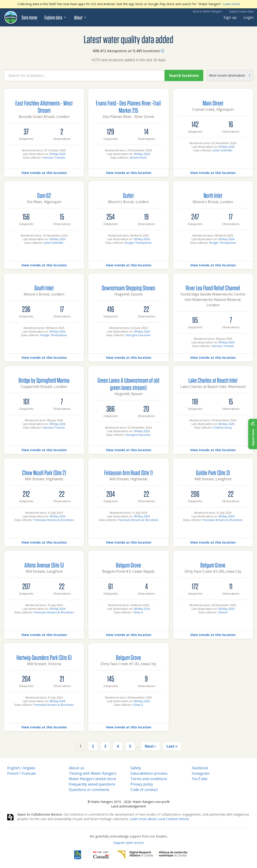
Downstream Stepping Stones (128, 288)
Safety (136, 768)
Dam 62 (44, 195)
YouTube (200, 779)
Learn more (231, 4)
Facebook (200, 768)
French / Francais (22, 773)
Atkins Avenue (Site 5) (44, 565)
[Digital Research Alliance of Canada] (152, 855)
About (80, 17)
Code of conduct (144, 790)
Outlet (128, 195)
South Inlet (44, 288)
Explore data (56, 17)
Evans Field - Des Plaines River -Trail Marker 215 (128, 107)
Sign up (230, 17)
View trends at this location (44, 173)
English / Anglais (21, 768)
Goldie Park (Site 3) (213, 473)
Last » (172, 746)
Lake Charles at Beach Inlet (213, 380)
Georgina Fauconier (138, 335)
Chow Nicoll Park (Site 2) (44, 473)
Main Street (213, 103)
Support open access (129, 843)
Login (249, 17)
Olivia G (138, 612)
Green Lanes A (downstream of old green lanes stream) (128, 384)
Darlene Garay (223, 428)
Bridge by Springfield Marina (44, 380)
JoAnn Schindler (223, 150)
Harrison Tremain (54, 158)
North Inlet (213, 195)
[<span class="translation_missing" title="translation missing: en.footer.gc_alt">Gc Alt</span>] (101, 855)
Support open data (241, 11)
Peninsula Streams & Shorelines (54, 520)
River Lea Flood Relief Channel (213, 288)
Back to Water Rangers (207, 11)
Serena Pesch (138, 158)
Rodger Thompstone (138, 243)
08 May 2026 (226, 424)
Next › (150, 746)
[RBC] (78, 855)
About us (76, 768)
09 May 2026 (57, 154)
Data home (29, 17)
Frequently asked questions (92, 784)
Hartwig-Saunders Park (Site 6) (44, 657)
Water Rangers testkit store (92, 779)
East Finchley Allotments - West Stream (44, 107)
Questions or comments (89, 790)
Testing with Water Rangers (93, 773)
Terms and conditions (149, 779)
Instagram (201, 773)
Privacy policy (142, 784)
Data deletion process (149, 773)
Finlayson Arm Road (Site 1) (128, 473)
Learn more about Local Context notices (159, 819)
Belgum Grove (128, 565)
